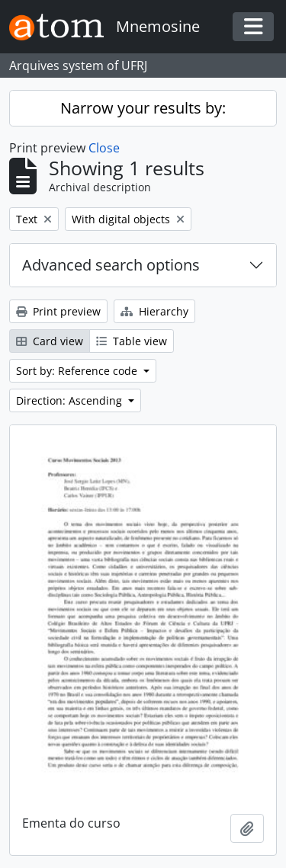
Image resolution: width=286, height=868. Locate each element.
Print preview (58, 311)
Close (104, 148)
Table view (132, 341)
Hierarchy (154, 311)
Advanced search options (111, 265)
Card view (50, 341)
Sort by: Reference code (78, 371)
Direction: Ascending (71, 400)
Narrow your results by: (143, 108)
